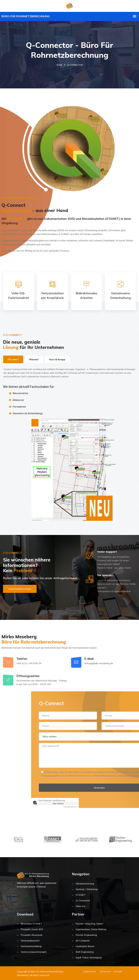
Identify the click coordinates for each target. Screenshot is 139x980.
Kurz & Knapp (57, 359)
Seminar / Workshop (87, 889)
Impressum (105, 971)
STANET (81, 895)
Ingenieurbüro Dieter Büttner (91, 929)
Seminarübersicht (30, 941)
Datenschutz (90, 971)
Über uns (81, 906)
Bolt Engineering (85, 952)
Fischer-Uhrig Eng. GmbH (89, 924)
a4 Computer (83, 941)
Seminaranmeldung (31, 946)
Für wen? (13, 359)
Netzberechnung (85, 884)
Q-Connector (83, 900)
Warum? (34, 359)
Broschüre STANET (32, 924)
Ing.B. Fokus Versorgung (89, 957)
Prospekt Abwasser (32, 935)
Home (59, 65)
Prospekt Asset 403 (32, 929)
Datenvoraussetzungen (34, 952)
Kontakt (118, 971)
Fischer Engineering (86, 935)
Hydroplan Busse (85, 946)
